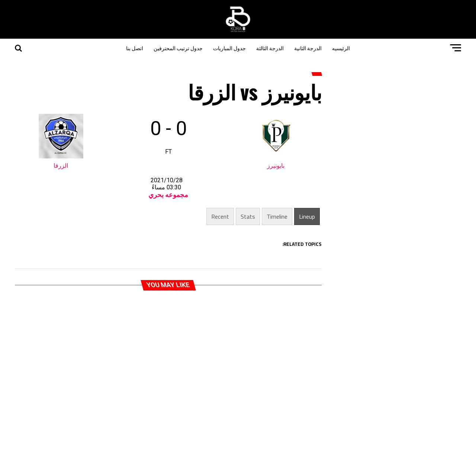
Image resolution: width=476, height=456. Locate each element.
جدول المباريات (229, 48)
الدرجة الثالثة (270, 48)
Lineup (307, 216)
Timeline (277, 216)
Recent (220, 216)
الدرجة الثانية (308, 48)
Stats (248, 216)
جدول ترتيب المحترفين (178, 48)
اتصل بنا (135, 48)
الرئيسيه (341, 48)
